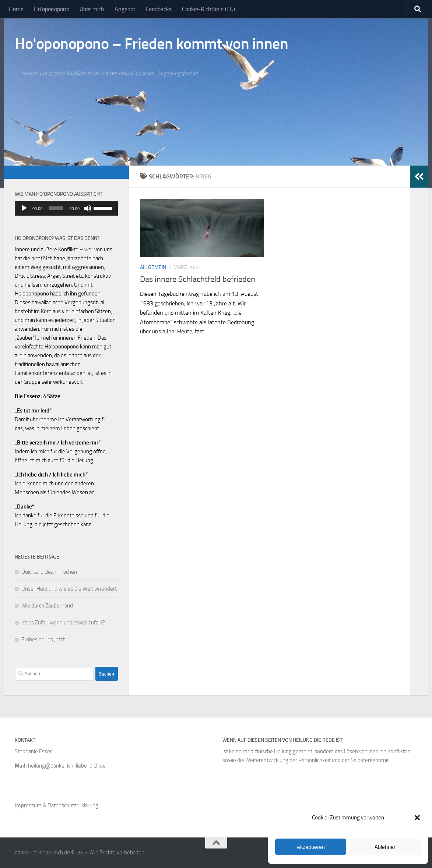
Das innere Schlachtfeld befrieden (198, 279)
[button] (417, 818)
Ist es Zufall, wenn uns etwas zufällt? (63, 623)
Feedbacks (159, 9)
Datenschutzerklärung (73, 805)
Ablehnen (386, 847)
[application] (66, 208)
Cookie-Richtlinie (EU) (208, 9)
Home (16, 9)
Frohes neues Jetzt (43, 640)
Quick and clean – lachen (49, 572)
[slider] (56, 208)
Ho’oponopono (52, 9)
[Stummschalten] (88, 208)
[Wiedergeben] (24, 208)
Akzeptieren (311, 847)
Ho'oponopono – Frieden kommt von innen (151, 44)
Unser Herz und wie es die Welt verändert (69, 589)
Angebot (125, 9)
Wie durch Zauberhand (47, 606)
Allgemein (153, 267)
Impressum (28, 805)
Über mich (92, 9)
